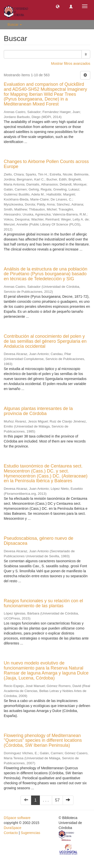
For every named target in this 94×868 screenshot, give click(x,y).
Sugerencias (30, 833)
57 (58, 800)
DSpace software (17, 818)
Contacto (11, 833)
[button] (58, 6)
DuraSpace (13, 828)
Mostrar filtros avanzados (71, 63)
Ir (86, 54)
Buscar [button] (15, 24)
